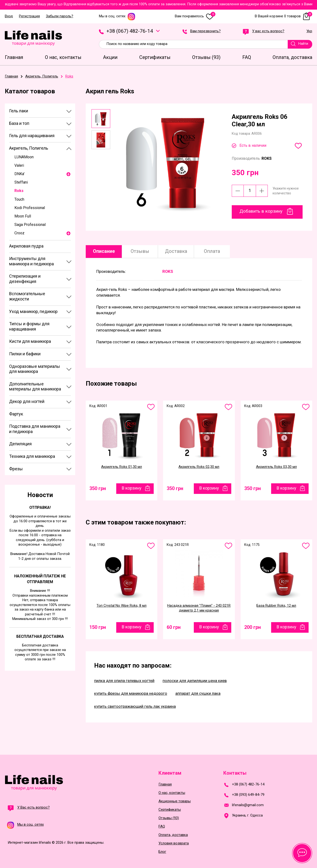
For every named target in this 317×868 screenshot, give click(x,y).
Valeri (19, 165)
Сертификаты (170, 810)
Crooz (19, 233)
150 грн (98, 627)
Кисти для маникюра (30, 341)
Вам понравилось (195, 16)
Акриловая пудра (26, 246)
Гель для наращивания (32, 136)
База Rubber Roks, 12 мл (276, 606)
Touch (19, 199)
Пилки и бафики (25, 354)
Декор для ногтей (27, 401)
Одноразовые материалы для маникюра (35, 369)
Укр (309, 31)
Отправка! (40, 507)
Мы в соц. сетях (117, 16)
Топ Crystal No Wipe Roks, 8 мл (122, 606)
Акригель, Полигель (29, 148)
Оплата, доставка (173, 835)
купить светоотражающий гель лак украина (135, 706)
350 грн (98, 488)
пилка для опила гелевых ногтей (124, 681)
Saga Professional (30, 225)
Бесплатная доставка (40, 636)
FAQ (162, 827)
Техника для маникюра (32, 456)
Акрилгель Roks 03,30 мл (276, 467)
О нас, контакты (172, 793)
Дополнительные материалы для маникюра (35, 386)
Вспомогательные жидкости (27, 296)
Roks (19, 191)
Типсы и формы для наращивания (29, 326)
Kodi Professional (30, 208)
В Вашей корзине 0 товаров (283, 16)
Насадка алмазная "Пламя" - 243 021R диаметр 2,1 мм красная (199, 608)
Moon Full (23, 216)
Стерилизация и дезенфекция (25, 279)
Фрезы (16, 469)
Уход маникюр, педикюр (33, 311)
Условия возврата (174, 843)
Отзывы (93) (169, 818)
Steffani (21, 182)
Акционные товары (175, 801)
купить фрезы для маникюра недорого (131, 693)
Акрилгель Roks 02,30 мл (199, 467)
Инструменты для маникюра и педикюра (31, 261)
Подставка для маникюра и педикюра (35, 429)
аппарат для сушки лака (198, 693)
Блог (162, 852)
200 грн (253, 627)
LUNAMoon (24, 157)
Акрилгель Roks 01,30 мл (122, 467)
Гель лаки (19, 111)
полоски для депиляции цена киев (195, 681)
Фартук (16, 414)
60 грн (174, 627)
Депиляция (20, 444)
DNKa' (19, 174)
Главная (165, 784)
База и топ (19, 123)
